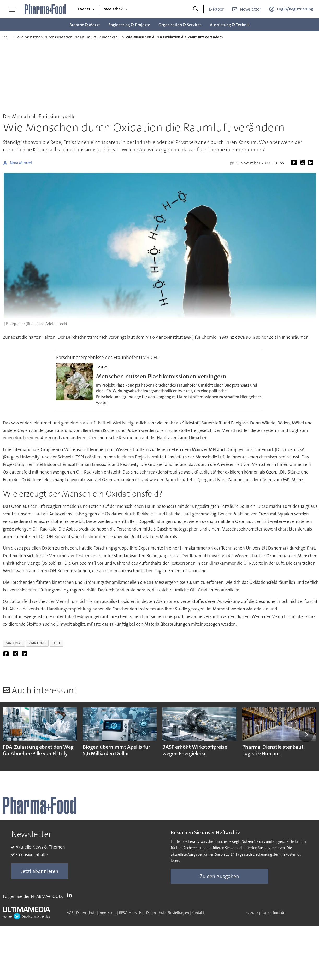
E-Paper (216, 9)
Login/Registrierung (295, 9)
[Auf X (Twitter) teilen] (303, 163)
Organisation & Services (180, 25)
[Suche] (196, 9)
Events (84, 9)
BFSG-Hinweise (131, 913)
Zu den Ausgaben (219, 876)
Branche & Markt (85, 25)
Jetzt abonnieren (40, 871)
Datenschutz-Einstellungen (168, 913)
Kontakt (198, 913)
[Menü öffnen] (12, 9)
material (14, 643)
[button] (306, 735)
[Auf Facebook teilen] (295, 163)
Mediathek (113, 9)
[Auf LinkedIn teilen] (312, 163)
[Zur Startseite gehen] (45, 9)
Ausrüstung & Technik (230, 25)
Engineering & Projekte (129, 25)
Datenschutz (86, 913)
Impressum (108, 913)
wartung (37, 643)
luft (56, 643)
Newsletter (250, 9)
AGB (70, 913)
